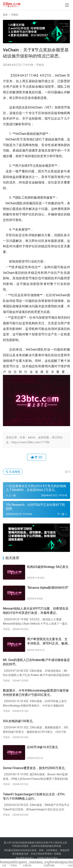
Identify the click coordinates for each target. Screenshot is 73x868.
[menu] (67, 5)
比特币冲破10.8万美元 (43, 747)
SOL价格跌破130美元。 (19, 721)
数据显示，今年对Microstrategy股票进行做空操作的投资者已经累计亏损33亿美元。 (36, 693)
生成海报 (13, 472)
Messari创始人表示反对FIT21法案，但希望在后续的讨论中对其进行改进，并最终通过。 (36, 611)
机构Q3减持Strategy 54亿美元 (48, 567)
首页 (5, 15)
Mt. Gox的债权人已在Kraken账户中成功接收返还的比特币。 (36, 662)
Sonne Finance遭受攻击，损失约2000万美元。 (35, 768)
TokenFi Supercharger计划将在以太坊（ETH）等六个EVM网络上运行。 (35, 796)
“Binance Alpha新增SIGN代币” (48, 588)
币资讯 (40, 65)
